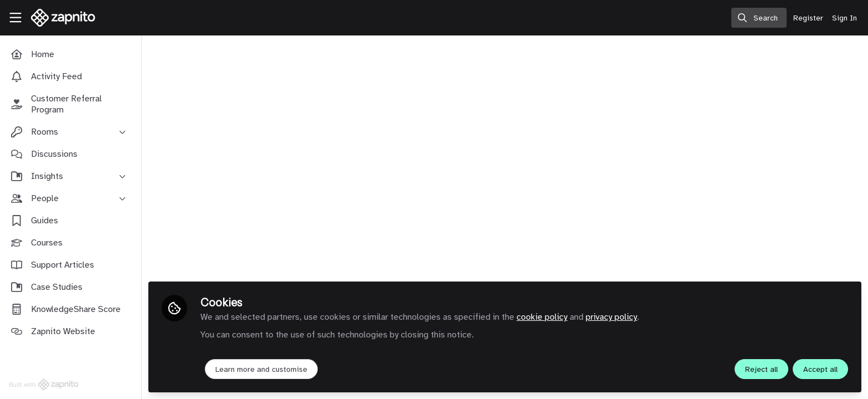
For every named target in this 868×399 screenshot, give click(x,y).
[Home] (60, 18)
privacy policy (611, 317)
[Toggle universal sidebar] (15, 18)
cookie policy (542, 317)
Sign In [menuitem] (844, 18)
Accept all (820, 369)
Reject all (761, 369)
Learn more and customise (261, 369)
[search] (759, 18)
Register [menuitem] (808, 18)
